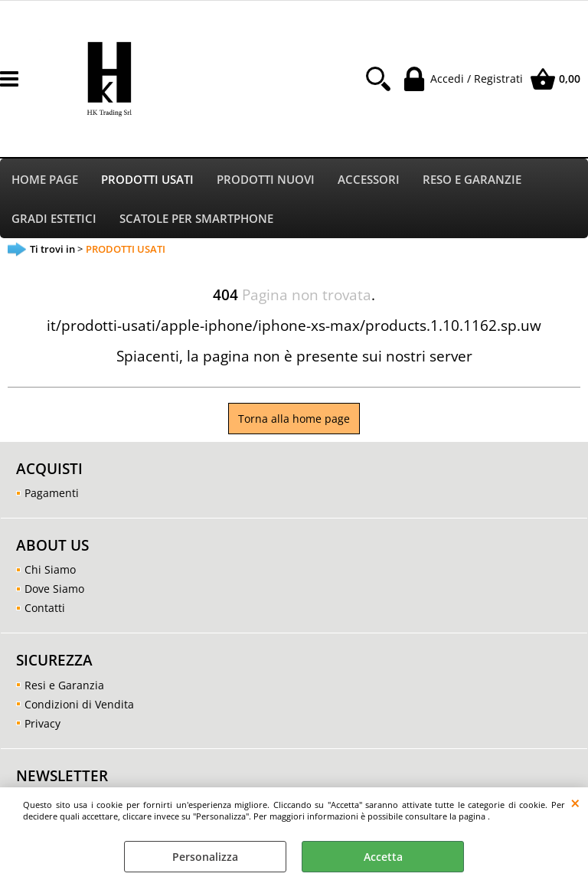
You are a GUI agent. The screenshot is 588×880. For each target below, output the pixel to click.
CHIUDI (575, 803)
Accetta (383, 857)
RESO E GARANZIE (472, 180)
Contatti (45, 612)
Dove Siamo (54, 592)
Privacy (42, 726)
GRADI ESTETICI (54, 221)
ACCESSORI (369, 180)
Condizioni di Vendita (79, 707)
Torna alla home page (294, 422)
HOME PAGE (45, 180)
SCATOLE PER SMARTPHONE (196, 221)
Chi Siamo (50, 573)
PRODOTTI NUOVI (266, 180)
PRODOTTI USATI (147, 180)
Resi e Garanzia (64, 688)
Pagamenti (52, 497)
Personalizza (205, 857)
